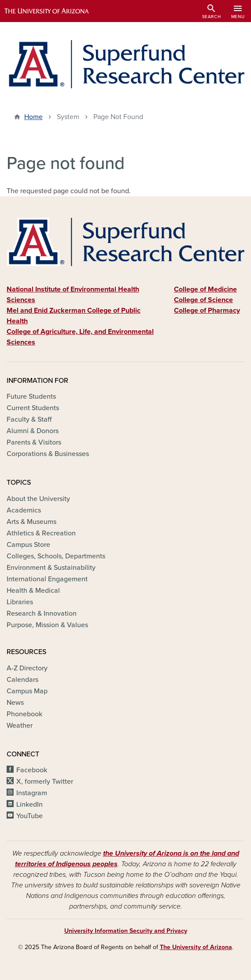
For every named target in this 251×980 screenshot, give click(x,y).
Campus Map (27, 691)
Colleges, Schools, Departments (56, 556)
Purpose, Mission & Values (47, 625)
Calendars (22, 680)
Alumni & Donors (33, 431)
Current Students (33, 408)
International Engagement (47, 579)
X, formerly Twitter (45, 782)
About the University (38, 499)
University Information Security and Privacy (126, 931)
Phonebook (24, 714)
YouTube (30, 816)
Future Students (31, 396)
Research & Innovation (42, 613)
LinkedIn (30, 804)
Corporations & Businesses (48, 454)
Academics (24, 510)
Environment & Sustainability (51, 568)
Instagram (32, 793)
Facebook (32, 770)
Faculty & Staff (29, 419)
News (15, 703)
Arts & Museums (31, 522)
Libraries (20, 602)
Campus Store (28, 545)
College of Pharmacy (207, 310)
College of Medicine (205, 289)
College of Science (203, 300)
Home (33, 117)
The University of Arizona (196, 947)
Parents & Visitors (34, 442)
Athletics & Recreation (41, 533)
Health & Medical (33, 591)
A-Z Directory (27, 668)
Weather (20, 726)
